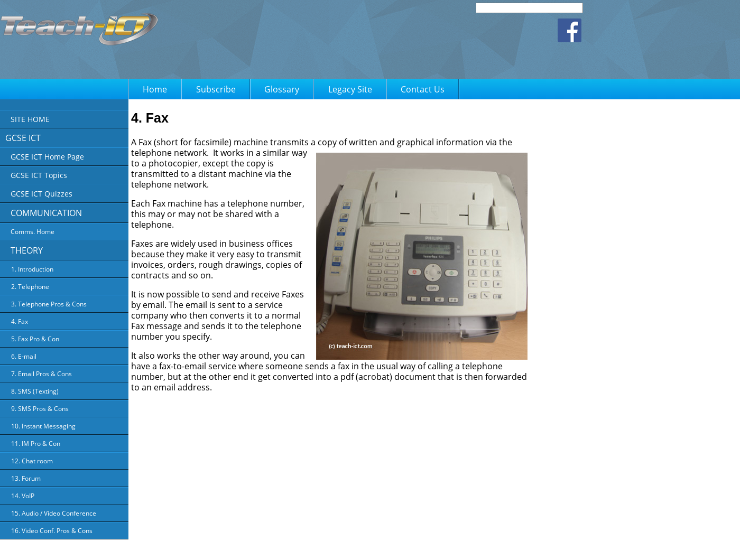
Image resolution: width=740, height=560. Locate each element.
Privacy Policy (351, 545)
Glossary (282, 89)
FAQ (431, 545)
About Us (311, 545)
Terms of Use (397, 545)
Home (155, 89)
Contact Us (423, 89)
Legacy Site (350, 89)
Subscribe (216, 89)
